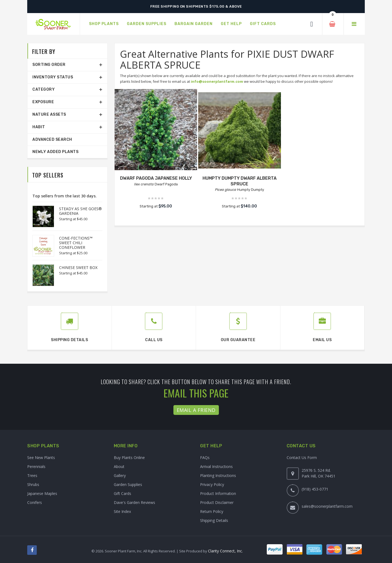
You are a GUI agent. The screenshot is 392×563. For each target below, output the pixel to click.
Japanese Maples (42, 493)
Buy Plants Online (129, 458)
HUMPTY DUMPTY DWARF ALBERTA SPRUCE (240, 181)
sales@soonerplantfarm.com (327, 506)
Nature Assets (49, 114)
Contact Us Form (302, 458)
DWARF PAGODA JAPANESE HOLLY (156, 178)
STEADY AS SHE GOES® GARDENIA (80, 211)
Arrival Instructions (216, 466)
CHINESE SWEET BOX (78, 267)
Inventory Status (53, 77)
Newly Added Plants (55, 152)
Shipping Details (214, 520)
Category (44, 89)
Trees (32, 475)
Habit (39, 127)
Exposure (43, 102)
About (119, 466)
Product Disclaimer (217, 502)
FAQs (205, 458)
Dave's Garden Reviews (134, 502)
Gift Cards (122, 493)
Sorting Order (49, 65)
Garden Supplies (128, 484)
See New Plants (41, 458)
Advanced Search (52, 140)
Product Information (218, 493)
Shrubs (33, 484)
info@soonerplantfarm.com (217, 81)
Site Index (122, 511)
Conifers (35, 502)
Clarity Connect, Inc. (225, 551)
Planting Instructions (218, 475)
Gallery (120, 475)
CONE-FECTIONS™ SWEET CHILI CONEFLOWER (76, 243)
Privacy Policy (212, 484)
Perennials (36, 466)
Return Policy (212, 511)
